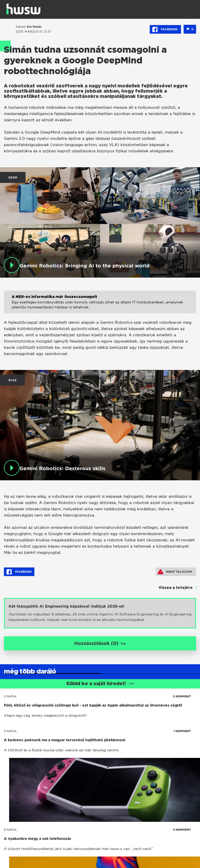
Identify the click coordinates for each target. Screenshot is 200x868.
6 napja (10, 830)
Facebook (165, 29)
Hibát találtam (175, 572)
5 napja (10, 696)
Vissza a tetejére (176, 588)
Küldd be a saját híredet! (100, 684)
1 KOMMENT (182, 731)
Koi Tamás (34, 27)
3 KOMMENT (182, 830)
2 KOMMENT (182, 696)
